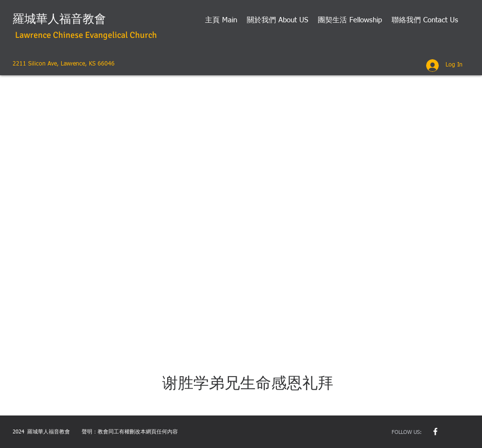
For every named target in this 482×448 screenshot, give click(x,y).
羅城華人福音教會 (59, 19)
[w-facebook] (435, 431)
